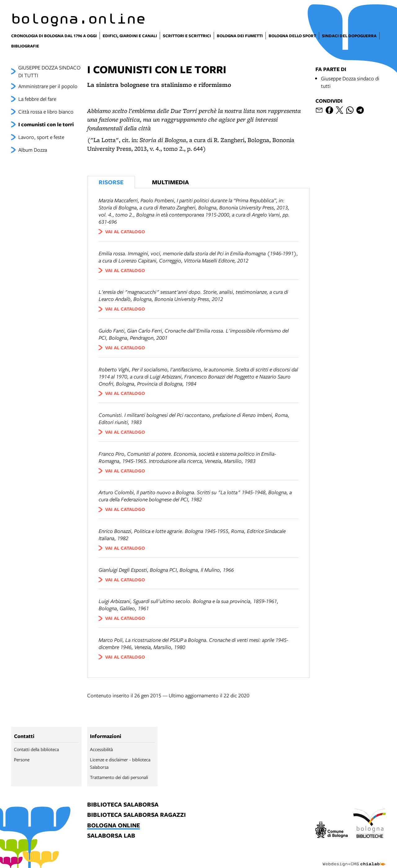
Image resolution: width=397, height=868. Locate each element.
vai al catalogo (125, 232)
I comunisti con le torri (46, 124)
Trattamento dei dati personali (119, 777)
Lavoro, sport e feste (41, 137)
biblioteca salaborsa (123, 805)
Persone (22, 759)
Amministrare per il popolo (48, 86)
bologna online (114, 826)
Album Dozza (33, 150)
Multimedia (170, 182)
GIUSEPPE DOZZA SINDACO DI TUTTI (49, 71)
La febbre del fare (37, 99)
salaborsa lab (111, 836)
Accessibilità (101, 749)
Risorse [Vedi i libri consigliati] (111, 182)
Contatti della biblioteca (36, 749)
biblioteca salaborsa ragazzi (136, 815)
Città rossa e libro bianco (46, 112)
